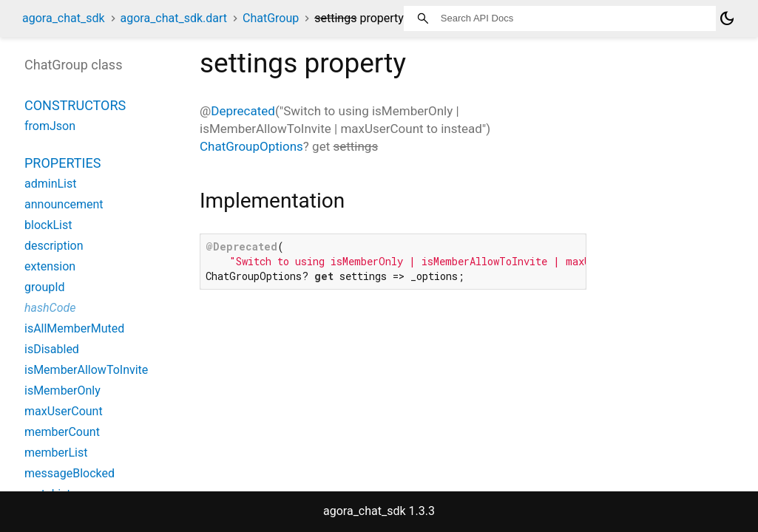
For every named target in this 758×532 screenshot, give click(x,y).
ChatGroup (271, 18)
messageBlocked (70, 473)
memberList (56, 453)
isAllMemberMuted (74, 328)
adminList (50, 184)
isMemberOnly (62, 391)
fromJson (50, 126)
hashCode (50, 308)
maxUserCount (64, 411)
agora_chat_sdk (64, 18)
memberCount (62, 432)
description (54, 246)
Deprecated (243, 111)
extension (50, 266)
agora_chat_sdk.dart (174, 18)
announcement (64, 204)
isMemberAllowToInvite (86, 370)
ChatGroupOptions (251, 146)
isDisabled (52, 349)
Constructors (75, 105)
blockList (48, 225)
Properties (62, 163)
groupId (45, 287)
